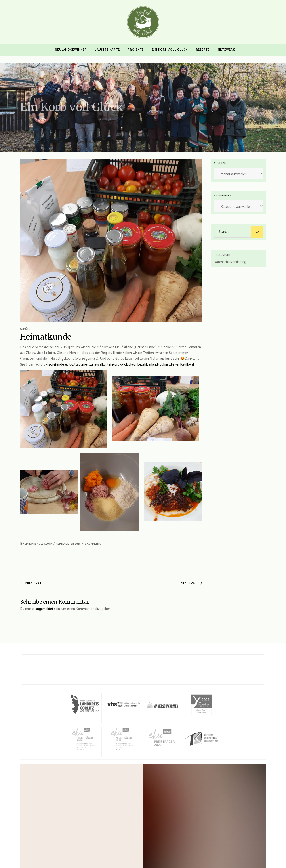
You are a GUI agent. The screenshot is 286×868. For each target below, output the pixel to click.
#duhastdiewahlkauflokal (176, 365)
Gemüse (25, 329)
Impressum (222, 255)
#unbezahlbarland (145, 365)
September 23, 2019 (68, 544)
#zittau (75, 365)
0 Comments (93, 544)
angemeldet (44, 609)
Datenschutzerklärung (230, 262)
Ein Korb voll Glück (38, 544)
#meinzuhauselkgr (94, 365)
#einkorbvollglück (119, 365)
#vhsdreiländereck (57, 365)
